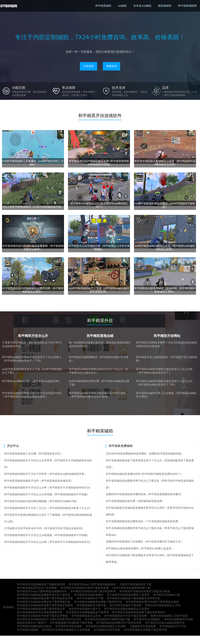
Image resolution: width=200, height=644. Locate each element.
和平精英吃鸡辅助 (28, 630)
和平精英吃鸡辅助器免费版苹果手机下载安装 (44, 595)
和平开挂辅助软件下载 (90, 598)
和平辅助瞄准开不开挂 (173, 626)
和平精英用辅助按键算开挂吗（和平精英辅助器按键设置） (39, 481)
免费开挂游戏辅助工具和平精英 (169, 616)
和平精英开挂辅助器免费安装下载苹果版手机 (44, 602)
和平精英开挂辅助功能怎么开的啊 (105, 626)
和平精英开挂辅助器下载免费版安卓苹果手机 (133, 598)
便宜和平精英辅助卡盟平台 (85, 609)
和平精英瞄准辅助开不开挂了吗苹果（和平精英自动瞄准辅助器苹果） (45, 474)
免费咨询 (111, 66)
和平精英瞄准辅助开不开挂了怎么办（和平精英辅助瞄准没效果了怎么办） (48, 508)
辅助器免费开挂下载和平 (32, 623)
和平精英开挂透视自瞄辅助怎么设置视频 (66, 630)
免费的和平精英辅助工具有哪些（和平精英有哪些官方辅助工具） (144, 542)
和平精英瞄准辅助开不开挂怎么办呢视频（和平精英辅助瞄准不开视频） (47, 535)
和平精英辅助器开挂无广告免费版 (37, 588)
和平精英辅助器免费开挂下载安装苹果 (119, 623)
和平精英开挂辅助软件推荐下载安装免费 (85, 588)
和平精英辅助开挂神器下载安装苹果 (145, 630)
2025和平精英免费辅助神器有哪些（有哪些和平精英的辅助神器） (145, 454)
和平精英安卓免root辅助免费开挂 (165, 623)
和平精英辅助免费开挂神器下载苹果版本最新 (152, 602)
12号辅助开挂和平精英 (107, 630)
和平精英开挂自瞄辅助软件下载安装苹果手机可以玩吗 (49, 619)
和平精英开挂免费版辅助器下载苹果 (87, 612)
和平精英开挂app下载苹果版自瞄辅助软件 (42, 591)
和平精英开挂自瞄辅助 (147, 619)
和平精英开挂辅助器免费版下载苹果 (128, 595)
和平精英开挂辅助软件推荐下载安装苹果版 (42, 616)
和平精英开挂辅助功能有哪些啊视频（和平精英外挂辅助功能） (41, 501)
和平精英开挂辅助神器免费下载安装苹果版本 (139, 612)
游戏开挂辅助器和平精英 (178, 619)
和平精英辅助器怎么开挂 (86, 616)
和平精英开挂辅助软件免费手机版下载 (107, 619)
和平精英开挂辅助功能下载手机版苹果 (93, 591)
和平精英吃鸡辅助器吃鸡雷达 (34, 626)
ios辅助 (122, 6)
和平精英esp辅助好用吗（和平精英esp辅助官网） (32, 381)
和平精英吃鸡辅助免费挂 (89, 595)
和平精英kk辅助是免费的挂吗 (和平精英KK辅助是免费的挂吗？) (143, 474)
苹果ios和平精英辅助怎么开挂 (163, 605)
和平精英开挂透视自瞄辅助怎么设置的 (127, 609)
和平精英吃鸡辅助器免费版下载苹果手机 (98, 602)
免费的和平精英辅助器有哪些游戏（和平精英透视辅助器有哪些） (144, 494)
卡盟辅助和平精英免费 (142, 626)
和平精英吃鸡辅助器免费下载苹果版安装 (41, 609)
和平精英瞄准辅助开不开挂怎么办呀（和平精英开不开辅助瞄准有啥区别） (48, 488)
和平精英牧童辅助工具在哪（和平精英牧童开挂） (33, 454)
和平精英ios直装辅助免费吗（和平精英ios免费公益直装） (140, 548)
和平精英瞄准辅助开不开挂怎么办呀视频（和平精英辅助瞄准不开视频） (47, 494)
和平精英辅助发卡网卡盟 (91, 605)
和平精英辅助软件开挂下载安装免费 (125, 616)
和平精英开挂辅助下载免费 (125, 605)
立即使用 (88, 66)
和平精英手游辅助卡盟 (166, 595)
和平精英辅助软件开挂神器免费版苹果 (40, 612)
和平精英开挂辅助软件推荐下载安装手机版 (145, 591)
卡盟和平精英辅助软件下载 (135, 584)
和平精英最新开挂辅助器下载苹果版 (71, 623)
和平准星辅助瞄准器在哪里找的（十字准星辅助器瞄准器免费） (143, 521)
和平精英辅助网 (187, 6)
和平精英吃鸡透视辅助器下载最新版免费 (41, 584)
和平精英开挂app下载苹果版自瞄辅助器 (92, 584)
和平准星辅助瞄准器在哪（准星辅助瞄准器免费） (135, 501)
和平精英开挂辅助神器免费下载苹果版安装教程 (45, 605)
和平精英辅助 (103, 6)
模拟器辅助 (165, 6)
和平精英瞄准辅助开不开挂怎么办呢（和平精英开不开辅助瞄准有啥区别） (48, 542)
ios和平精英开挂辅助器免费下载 (131, 588)
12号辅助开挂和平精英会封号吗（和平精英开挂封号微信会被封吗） (44, 528)
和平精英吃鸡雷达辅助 (69, 626)
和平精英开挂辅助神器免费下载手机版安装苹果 (45, 598)
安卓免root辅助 (142, 6)
